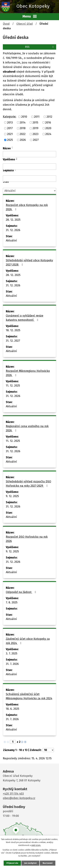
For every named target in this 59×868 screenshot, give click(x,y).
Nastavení (48, 863)
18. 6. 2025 (13, 709)
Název (7, 148)
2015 (35, 122)
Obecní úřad (25, 24)
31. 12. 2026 (13, 230)
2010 (24, 117)
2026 (23, 140)
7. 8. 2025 (12, 602)
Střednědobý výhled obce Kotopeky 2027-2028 (29, 262)
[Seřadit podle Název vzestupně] (12, 147)
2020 (48, 128)
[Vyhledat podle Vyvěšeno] (29, 167)
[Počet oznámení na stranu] (48, 750)
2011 (37, 117)
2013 (10, 122)
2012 (49, 117)
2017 (10, 128)
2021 (10, 134)
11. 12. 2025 (13, 386)
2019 (35, 128)
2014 (23, 122)
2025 (10, 140)
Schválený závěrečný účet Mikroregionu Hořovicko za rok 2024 (29, 696)
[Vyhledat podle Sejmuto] (29, 179)
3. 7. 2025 (12, 653)
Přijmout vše (12, 863)
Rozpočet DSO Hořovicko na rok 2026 (27, 539)
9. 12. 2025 (12, 496)
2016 (48, 122)
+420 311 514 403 (13, 794)
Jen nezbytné (30, 863)
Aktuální (11, 241)
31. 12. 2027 (13, 341)
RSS (40, 47)
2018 (23, 128)
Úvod (6, 24)
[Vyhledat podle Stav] (29, 191)
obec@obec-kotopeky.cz (19, 798)
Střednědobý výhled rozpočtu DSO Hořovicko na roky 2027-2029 (28, 484)
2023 (35, 134)
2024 (48, 134)
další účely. (36, 845)
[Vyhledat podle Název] (29, 154)
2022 (23, 134)
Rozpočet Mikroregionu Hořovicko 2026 (28, 373)
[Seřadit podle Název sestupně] (12, 148)
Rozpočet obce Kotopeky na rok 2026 (27, 207)
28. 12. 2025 (13, 220)
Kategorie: (10, 117)
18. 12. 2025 (13, 330)
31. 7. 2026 (12, 664)
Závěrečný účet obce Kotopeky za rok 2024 (28, 641)
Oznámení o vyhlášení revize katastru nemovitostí (25, 318)
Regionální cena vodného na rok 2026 (27, 428)
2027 (36, 140)
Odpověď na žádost (22, 592)
